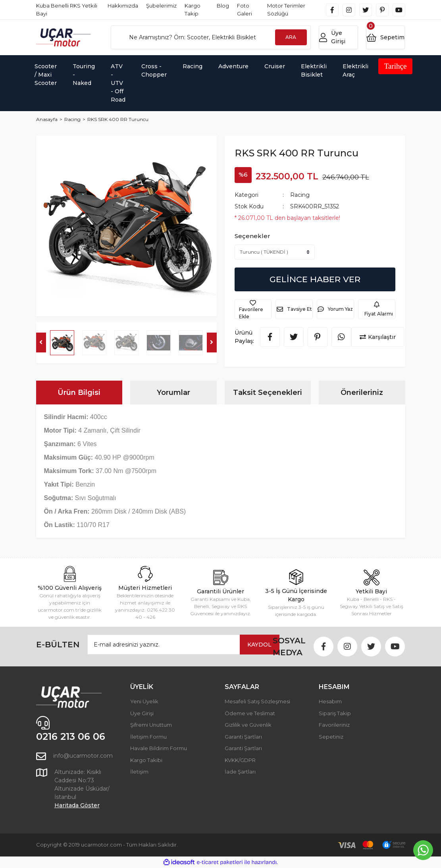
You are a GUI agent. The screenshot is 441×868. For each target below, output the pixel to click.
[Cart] (386, 37)
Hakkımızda (123, 6)
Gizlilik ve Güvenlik (248, 725)
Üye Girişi (142, 713)
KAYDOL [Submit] (259, 645)
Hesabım (330, 701)
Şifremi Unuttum (151, 725)
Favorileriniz (334, 725)
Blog (223, 6)
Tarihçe (396, 66)
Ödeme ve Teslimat (250, 713)
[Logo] (64, 38)
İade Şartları (240, 772)
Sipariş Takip (335, 713)
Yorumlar (173, 393)
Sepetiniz (331, 737)
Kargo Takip (193, 10)
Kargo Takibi (146, 760)
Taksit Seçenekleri (268, 393)
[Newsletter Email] (183, 645)
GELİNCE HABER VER (315, 279)
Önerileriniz (362, 393)
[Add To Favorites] (253, 309)
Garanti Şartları (243, 737)
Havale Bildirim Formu (159, 748)
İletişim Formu (148, 737)
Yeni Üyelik (144, 701)
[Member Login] (338, 37)
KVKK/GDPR (240, 760)
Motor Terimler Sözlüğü (286, 10)
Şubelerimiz (161, 6)
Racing (300, 195)
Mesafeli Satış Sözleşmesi (257, 701)
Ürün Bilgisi (79, 393)
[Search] (211, 37)
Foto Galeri (245, 10)
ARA (291, 37)
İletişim (139, 772)
